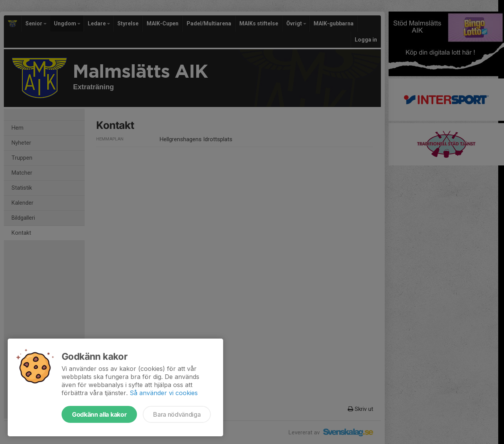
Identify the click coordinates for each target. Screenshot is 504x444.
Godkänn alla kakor (99, 414)
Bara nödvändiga (177, 414)
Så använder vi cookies (164, 393)
